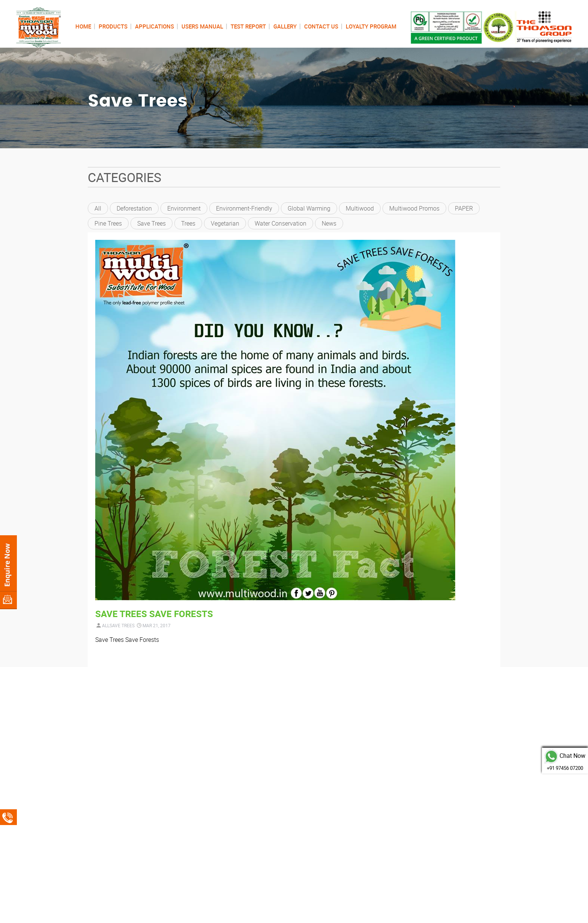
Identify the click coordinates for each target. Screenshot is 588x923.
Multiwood (360, 208)
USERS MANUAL (202, 26)
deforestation (134, 208)
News (329, 223)
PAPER (464, 208)
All (98, 208)
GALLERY (285, 26)
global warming (309, 208)
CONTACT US (321, 26)
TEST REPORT (248, 26)
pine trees (108, 223)
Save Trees (151, 223)
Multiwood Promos (414, 208)
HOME (83, 26)
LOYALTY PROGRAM (371, 26)
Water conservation (280, 223)
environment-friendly (244, 208)
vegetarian (225, 223)
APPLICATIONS (154, 26)
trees (188, 223)
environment (184, 208)
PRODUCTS (113, 26)
